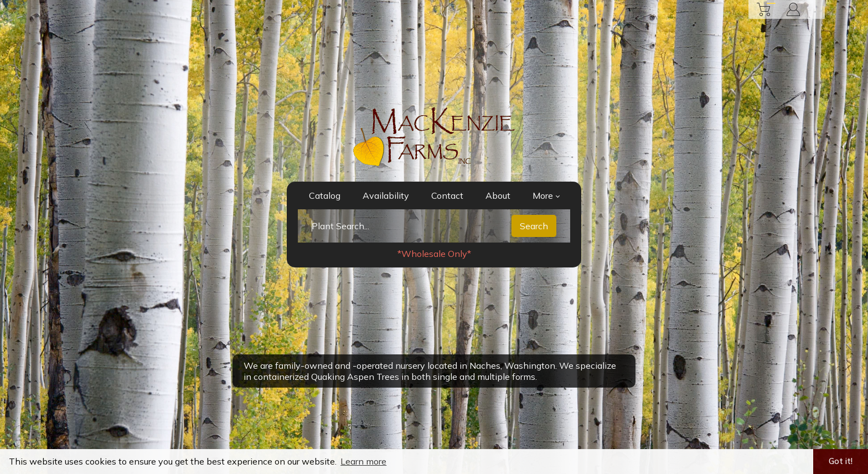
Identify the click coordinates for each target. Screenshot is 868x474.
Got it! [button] (841, 461)
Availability (386, 195)
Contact (447, 195)
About (498, 195)
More (546, 195)
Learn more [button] (363, 461)
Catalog (325, 195)
